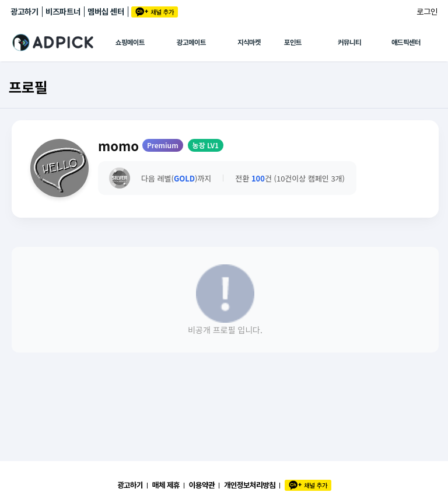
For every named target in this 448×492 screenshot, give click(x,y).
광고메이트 (191, 43)
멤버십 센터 (106, 12)
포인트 (293, 43)
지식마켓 (249, 43)
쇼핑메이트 (130, 43)
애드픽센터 (406, 43)
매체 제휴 (166, 485)
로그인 (427, 12)
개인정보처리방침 (250, 485)
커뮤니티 (349, 43)
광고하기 (24, 12)
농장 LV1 (206, 145)
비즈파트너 (63, 12)
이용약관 (202, 485)
